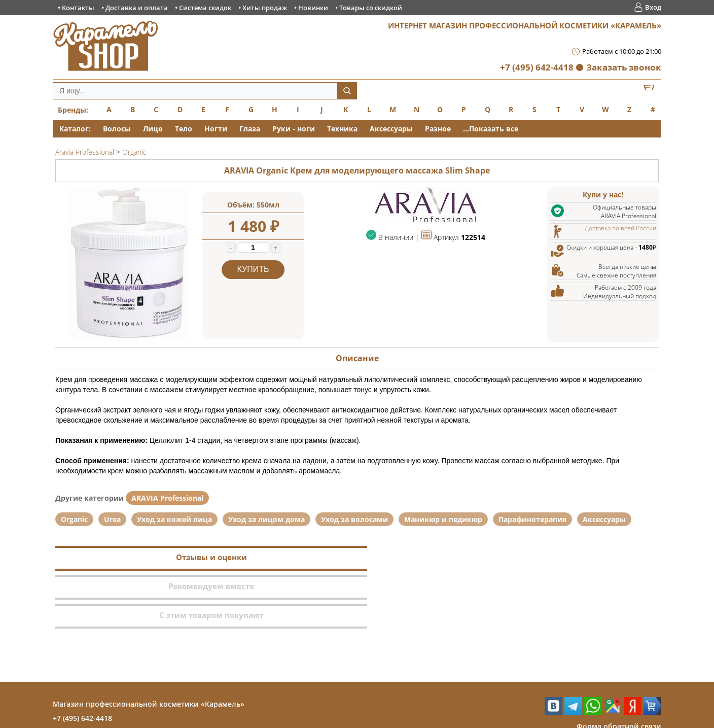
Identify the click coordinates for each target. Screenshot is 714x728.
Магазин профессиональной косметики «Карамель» (149, 646)
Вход (653, 7)
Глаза (250, 129)
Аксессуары (391, 129)
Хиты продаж (265, 8)
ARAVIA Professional (167, 498)
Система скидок (205, 8)
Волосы (117, 129)
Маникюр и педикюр (443, 519)
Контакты (78, 8)
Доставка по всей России (620, 228)
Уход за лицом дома (266, 519)
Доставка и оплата (137, 8)
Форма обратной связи (619, 668)
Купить (253, 269)
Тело (184, 129)
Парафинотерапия (532, 519)
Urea (112, 519)
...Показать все (491, 129)
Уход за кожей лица (174, 519)
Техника (342, 129)
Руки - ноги (294, 129)
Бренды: (73, 110)
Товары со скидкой (371, 8)
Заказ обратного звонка (618, 683)
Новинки (313, 8)
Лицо (153, 129)
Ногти (216, 129)
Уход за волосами (354, 519)
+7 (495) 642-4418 (537, 67)
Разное (438, 129)
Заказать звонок (624, 67)
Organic (74, 519)
